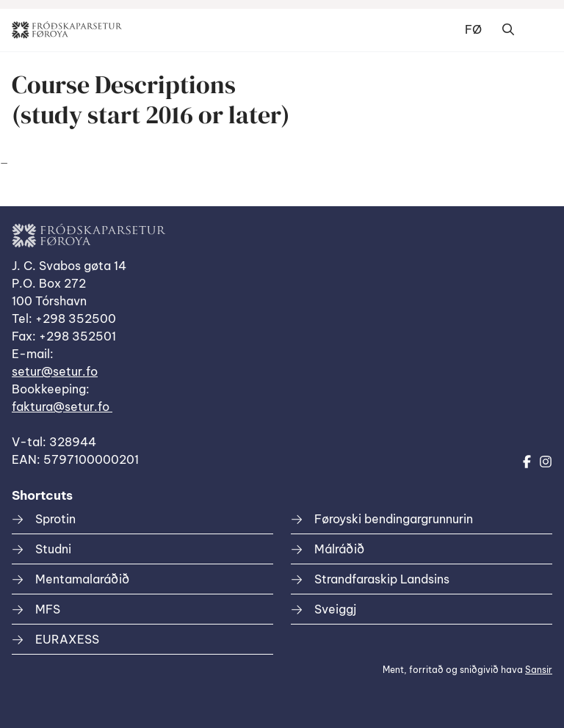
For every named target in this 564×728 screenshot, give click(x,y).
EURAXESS (67, 639)
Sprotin (55, 519)
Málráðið (339, 549)
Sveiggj (335, 609)
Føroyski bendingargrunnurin (394, 519)
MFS (48, 609)
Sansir (539, 670)
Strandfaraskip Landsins (382, 579)
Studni (53, 549)
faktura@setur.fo (62, 407)
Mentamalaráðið (82, 579)
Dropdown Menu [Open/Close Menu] (538, 30)
